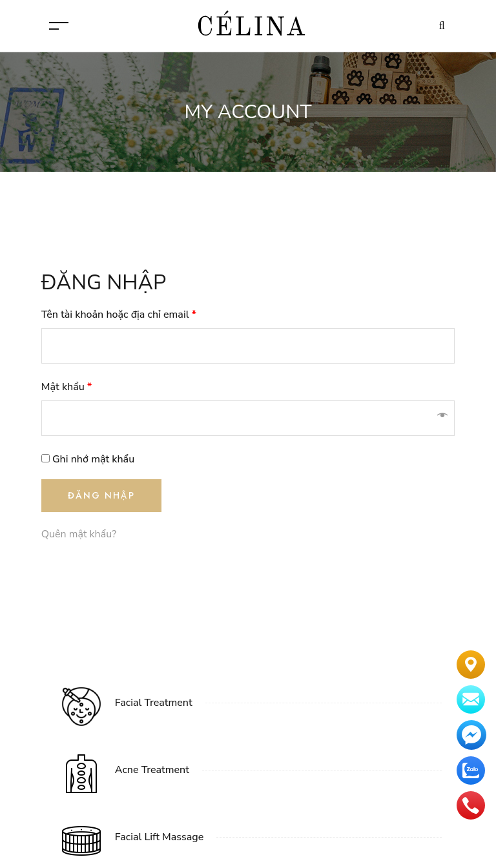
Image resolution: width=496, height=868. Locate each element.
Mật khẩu (67, 387)
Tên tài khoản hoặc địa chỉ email (119, 315)
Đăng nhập (101, 495)
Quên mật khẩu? (79, 534)
